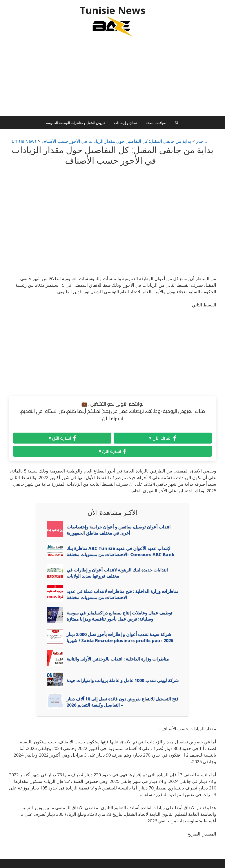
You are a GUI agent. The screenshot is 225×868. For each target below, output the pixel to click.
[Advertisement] (112, 79)
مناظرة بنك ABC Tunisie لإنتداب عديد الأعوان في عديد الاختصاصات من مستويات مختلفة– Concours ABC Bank (121, 551)
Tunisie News (113, 10)
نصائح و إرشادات (126, 123)
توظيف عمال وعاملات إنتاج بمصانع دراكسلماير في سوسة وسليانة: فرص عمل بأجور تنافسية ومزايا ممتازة (119, 616)
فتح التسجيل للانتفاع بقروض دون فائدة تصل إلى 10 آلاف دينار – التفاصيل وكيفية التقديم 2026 (122, 702)
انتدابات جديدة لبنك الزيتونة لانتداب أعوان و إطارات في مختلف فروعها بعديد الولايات (117, 573)
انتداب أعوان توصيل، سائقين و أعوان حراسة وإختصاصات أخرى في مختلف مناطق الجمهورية (119, 530)
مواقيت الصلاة (156, 123)
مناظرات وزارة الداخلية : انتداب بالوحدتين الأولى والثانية (118, 659)
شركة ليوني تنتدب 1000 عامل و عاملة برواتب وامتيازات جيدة (123, 680)
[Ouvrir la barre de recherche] (177, 123)
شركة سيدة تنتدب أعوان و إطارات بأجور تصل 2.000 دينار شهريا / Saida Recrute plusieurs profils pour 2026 (120, 637)
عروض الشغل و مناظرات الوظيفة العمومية (76, 123)
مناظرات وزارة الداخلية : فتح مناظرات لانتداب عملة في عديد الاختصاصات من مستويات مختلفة (122, 594)
